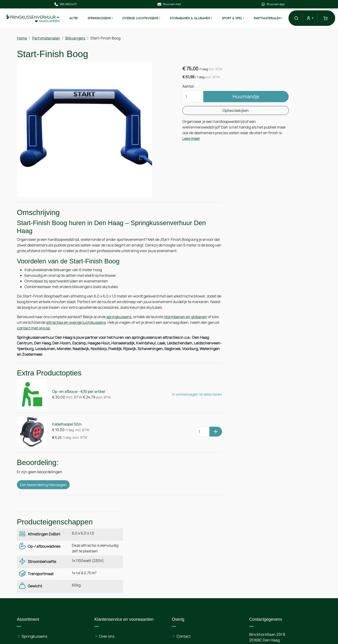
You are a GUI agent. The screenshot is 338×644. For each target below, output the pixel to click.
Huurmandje (243, 97)
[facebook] (254, 605)
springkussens (119, 317)
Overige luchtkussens (40, 562)
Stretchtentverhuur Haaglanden (204, 581)
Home (22, 38)
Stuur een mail (169, 4)
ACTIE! (74, 18)
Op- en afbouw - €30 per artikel (78, 392)
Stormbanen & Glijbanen (190, 18)
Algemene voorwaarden (119, 581)
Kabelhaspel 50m (66, 424)
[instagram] (284, 605)
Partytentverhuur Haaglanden (203, 562)
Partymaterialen (267, 18)
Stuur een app (272, 4)
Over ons (107, 543)
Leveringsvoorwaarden (119, 590)
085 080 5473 (66, 4)
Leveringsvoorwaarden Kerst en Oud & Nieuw (132, 603)
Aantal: (190, 87)
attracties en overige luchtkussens (84, 323)
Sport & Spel (232, 18)
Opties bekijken (232, 111)
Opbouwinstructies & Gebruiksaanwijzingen (118, 618)
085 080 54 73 (278, 562)
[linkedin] (269, 605)
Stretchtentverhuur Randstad (202, 572)
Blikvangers (75, 38)
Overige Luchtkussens (140, 18)
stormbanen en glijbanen (186, 317)
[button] (296, 18)
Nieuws (105, 553)
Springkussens (99, 18)
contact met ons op (45, 329)
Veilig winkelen (112, 572)
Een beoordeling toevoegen (43, 484)
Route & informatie (193, 553)
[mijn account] (310, 18)
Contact (184, 543)
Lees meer (207, 139)
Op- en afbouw (112, 562)
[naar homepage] (33, 18)
